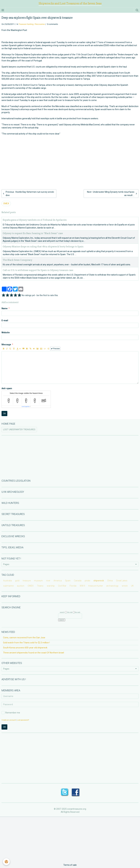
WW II (82, 586)
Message (6, 345)
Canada (78, 581)
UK (132, 586)
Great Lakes (122, 581)
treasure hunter (96, 586)
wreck (125, 586)
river (48, 581)
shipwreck (99, 581)
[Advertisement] (70, 157)
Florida (73, 586)
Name (5, 308)
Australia (7, 581)
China (110, 581)
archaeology (112, 586)
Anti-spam (7, 388)
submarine (8, 586)
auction (21, 586)
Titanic (40, 586)
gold (17, 581)
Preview (55, 349)
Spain (68, 581)
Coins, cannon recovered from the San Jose (24, 638)
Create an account (9, 720)
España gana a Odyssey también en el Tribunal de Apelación (35, 220)
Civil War (62, 586)
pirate (87, 581)
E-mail (5, 320)
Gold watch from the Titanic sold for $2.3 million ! (26, 643)
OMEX (6, 203)
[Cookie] (6, 862)
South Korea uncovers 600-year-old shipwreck (25, 648)
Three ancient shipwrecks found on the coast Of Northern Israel (34, 653)
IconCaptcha (26, 407)
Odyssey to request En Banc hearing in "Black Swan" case (33, 233)
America (58, 581)
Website (6, 332)
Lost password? (23, 720)
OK (4, 414)
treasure (27, 581)
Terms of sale (70, 865)
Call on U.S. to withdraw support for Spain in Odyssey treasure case (38, 270)
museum (38, 581)
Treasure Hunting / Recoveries (32, 24)
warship (51, 586)
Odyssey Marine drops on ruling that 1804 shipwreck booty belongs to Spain (43, 247)
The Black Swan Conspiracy (17, 260)
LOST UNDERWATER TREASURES (19, 430)
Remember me (11, 713)
